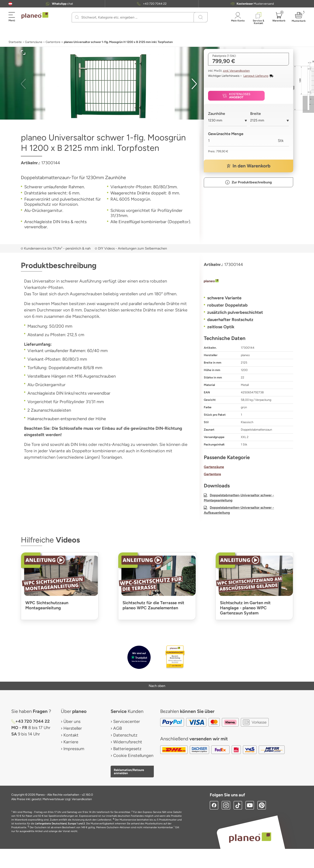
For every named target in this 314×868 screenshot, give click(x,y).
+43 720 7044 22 (155, 4)
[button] (10, 4)
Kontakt (71, 735)
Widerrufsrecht (128, 742)
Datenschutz (125, 735)
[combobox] (228, 122)
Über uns (72, 721)
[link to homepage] (35, 16)
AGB (118, 728)
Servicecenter (127, 721)
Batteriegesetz (127, 749)
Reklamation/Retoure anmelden (129, 771)
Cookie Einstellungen (133, 755)
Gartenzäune (34, 42)
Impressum (74, 749)
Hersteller (73, 728)
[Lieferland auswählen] (10, 4)
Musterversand (255, 4)
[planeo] (248, 281)
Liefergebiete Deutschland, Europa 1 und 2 (60, 824)
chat (62, 4)
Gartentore (53, 42)
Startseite (15, 42)
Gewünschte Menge (226, 134)
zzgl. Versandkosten (236, 71)
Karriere (71, 742)
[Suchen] (77, 17)
